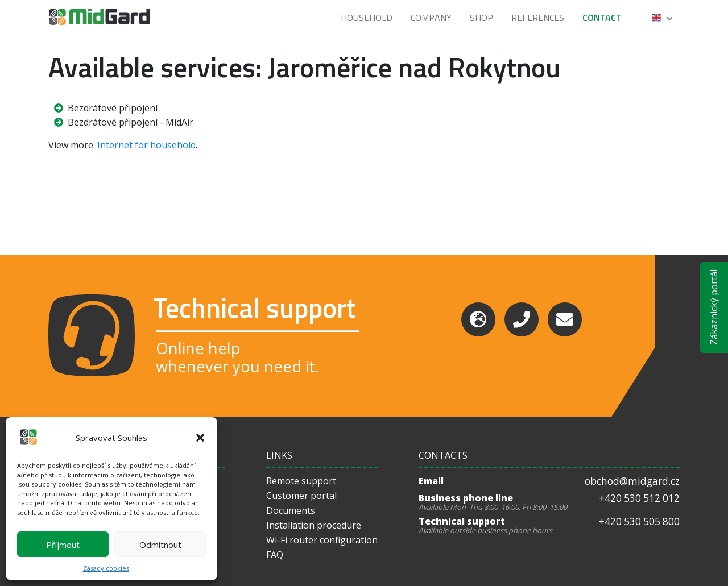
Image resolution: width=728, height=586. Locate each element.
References (538, 18)
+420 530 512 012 (639, 498)
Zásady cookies (106, 568)
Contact (602, 18)
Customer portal (301, 496)
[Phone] (522, 319)
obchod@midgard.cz (632, 481)
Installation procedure (314, 525)
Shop (481, 18)
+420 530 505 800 (639, 521)
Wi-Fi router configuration (322, 540)
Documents (291, 510)
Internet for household (146, 145)
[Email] (565, 319)
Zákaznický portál (714, 307)
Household (367, 18)
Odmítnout (160, 545)
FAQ (275, 555)
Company (431, 18)
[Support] (478, 319)
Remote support (301, 481)
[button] (200, 438)
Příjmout (63, 545)
